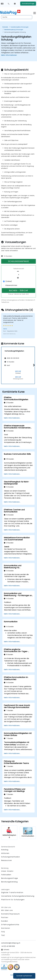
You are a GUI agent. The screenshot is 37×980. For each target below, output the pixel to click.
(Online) (9, 281)
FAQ (3, 932)
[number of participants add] (18, 278)
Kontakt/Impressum (10, 914)
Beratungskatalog (9, 882)
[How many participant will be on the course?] (18, 275)
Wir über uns (7, 910)
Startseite (5, 27)
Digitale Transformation (12, 892)
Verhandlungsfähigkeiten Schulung (15, 32)
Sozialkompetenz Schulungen (20, 27)
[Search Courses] (17, 17)
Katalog (5, 850)
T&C (3, 935)
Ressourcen (7, 860)
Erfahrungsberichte (10, 925)
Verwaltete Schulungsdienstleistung (18, 896)
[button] (33, 365)
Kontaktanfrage (28, 4)
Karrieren (6, 928)
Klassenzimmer (11, 285)
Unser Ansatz (7, 871)
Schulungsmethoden (11, 857)
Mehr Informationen (9, 55)
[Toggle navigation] (35, 13)
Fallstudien (6, 875)
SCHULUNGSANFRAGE (18, 261)
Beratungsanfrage (10, 878)
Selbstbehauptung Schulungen (14, 30)
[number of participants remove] (18, 271)
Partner (5, 917)
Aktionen (5, 853)
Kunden (5, 921)
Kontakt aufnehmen (24, 976)
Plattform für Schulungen (13, 900)
